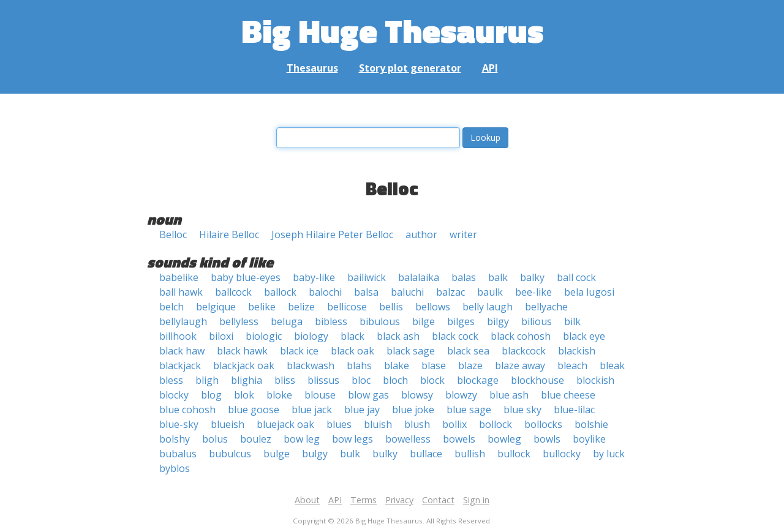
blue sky (522, 410)
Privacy (399, 500)
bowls (547, 439)
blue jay (362, 410)
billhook (178, 336)
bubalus (178, 454)
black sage (411, 351)
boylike (589, 439)
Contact (438, 500)
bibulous (380, 321)
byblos (175, 468)
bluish (378, 424)
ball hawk (181, 292)
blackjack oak (244, 365)
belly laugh (488, 307)
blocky (174, 395)
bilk (572, 321)
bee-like (533, 292)
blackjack (180, 365)
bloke (279, 395)
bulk (350, 454)
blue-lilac (574, 410)
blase (434, 365)
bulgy (315, 454)
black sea (468, 351)
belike (262, 307)
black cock (455, 336)
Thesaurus (312, 68)
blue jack (312, 410)
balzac (450, 292)
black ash (398, 336)
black (352, 336)
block (432, 380)
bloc (361, 380)
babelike (179, 277)
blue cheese (568, 395)
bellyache (546, 307)
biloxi (221, 336)
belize (301, 307)
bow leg (302, 439)
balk (498, 277)
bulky (385, 454)
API (490, 68)
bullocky (562, 454)
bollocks (543, 424)
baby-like (314, 277)
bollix (454, 424)
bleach (572, 365)
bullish (470, 454)
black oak (352, 351)
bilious (537, 321)
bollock (496, 424)
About (307, 500)
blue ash (509, 395)
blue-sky (179, 424)
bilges (461, 321)
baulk (490, 292)
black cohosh (521, 336)
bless (171, 380)
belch (171, 307)
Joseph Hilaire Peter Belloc (332, 234)
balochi (325, 292)
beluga (287, 321)
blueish (228, 424)
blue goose (254, 410)
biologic (264, 336)
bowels (459, 439)
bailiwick (367, 277)
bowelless (408, 439)
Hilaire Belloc (229, 234)
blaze (470, 365)
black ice (299, 351)
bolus (215, 439)
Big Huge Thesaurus (392, 30)
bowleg (504, 439)
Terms (364, 500)
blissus (323, 380)
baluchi (407, 292)
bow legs (352, 439)
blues (339, 424)
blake (397, 365)
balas (464, 277)
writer (463, 234)
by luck (609, 454)
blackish (577, 351)
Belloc (173, 234)
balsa (366, 292)
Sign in (476, 500)
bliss (285, 380)
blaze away (520, 365)
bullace (426, 454)
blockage (478, 380)
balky (532, 277)
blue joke (413, 410)
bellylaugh (183, 321)
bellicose (347, 307)
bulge (277, 454)
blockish (595, 380)
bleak (612, 365)
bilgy (498, 321)
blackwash (311, 365)
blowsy (417, 395)
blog (211, 395)
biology (311, 336)
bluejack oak (285, 424)
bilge (424, 321)
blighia (247, 380)
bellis (391, 307)
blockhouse (537, 380)
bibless (331, 321)
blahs (359, 365)
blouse (320, 395)
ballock (280, 292)
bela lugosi (589, 292)
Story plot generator (410, 68)
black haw (182, 351)
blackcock (524, 351)
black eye (584, 336)
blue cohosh (187, 410)
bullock (514, 454)
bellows (433, 307)
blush (417, 424)
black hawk (242, 351)
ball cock (576, 277)
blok (244, 395)
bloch (395, 380)
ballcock (233, 292)
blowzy (461, 395)
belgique (216, 307)
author (421, 234)
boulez (256, 439)
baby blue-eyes (246, 277)
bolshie (591, 424)
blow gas (368, 395)
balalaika (419, 277)
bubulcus (230, 454)
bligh (207, 380)
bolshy (175, 439)
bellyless (239, 321)
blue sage (469, 410)
